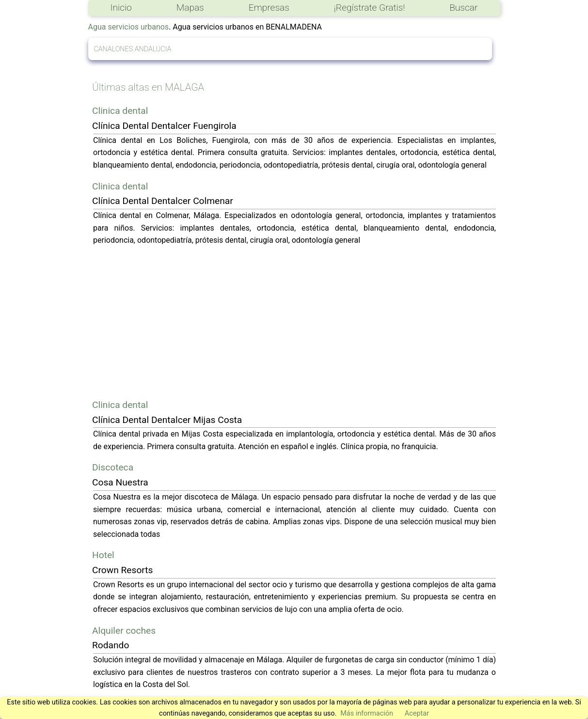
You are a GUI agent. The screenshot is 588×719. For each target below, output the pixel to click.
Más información (367, 713)
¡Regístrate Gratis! (369, 8)
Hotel (103, 555)
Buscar (463, 8)
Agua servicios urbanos (129, 27)
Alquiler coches (124, 631)
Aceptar (417, 713)
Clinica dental (120, 111)
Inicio (121, 8)
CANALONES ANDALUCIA (133, 49)
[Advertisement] (294, 322)
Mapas (190, 8)
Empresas (269, 8)
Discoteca (113, 467)
